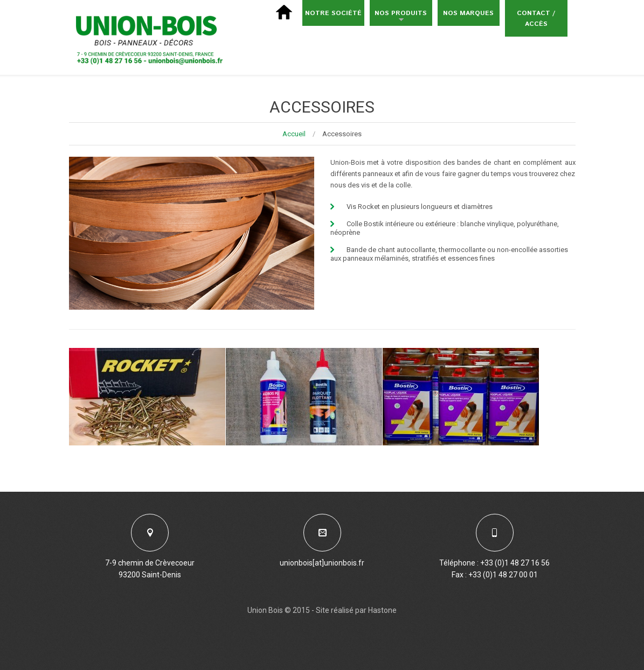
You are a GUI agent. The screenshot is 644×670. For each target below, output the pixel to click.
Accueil (294, 134)
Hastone (382, 610)
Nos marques (468, 13)
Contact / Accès (536, 19)
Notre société (333, 13)
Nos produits (398, 17)
